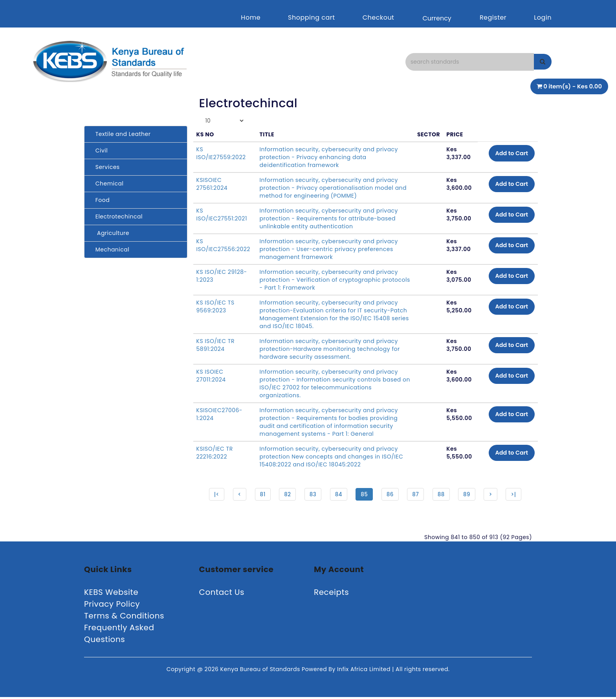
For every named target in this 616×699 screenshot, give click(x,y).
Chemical (107, 183)
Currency (437, 18)
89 (469, 495)
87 (416, 495)
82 (286, 495)
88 (443, 495)
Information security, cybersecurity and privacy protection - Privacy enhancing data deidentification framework (328, 157)
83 (312, 495)
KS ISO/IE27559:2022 (221, 153)
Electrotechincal (116, 216)
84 (338, 495)
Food (100, 200)
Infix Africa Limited (365, 671)
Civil (99, 150)
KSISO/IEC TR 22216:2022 (215, 453)
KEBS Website (111, 594)
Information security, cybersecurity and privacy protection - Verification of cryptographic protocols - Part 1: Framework (328, 280)
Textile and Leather (120, 134)
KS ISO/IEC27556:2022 (223, 245)
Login (543, 17)
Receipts (331, 594)
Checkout (379, 17)
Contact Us (222, 594)
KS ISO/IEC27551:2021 (222, 215)
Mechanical (110, 250)
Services (105, 167)
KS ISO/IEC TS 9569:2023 (215, 306)
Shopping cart (312, 17)
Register (493, 17)
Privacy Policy (112, 606)
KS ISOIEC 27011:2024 (211, 376)
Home (251, 17)
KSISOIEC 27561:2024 (212, 184)
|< (213, 495)
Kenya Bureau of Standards (261, 671)
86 (390, 495)
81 (260, 495)
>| (517, 495)
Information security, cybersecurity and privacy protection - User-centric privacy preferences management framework (328, 249)
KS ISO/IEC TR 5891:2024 (215, 345)
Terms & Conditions (124, 618)
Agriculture (110, 233)
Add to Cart (509, 154)
